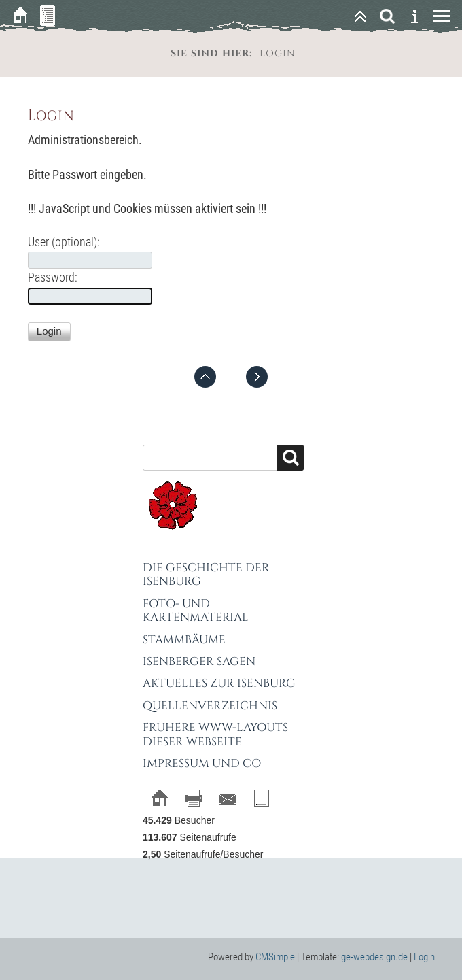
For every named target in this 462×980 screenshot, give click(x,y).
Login (424, 957)
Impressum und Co (202, 763)
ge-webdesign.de (374, 957)
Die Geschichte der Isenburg (206, 574)
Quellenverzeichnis (210, 706)
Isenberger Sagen (199, 661)
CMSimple (275, 957)
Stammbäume (184, 640)
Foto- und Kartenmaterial (196, 610)
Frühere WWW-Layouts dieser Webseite (215, 734)
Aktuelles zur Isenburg (219, 683)
